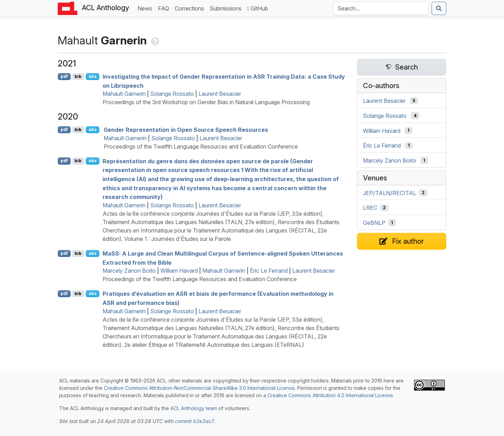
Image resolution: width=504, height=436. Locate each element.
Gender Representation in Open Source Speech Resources (186, 130)
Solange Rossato (172, 94)
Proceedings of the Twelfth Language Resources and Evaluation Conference (201, 146)
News (146, 8)
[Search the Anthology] (381, 8)
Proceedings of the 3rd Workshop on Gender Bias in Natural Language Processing (206, 102)
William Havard (179, 271)
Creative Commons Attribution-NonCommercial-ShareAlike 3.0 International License (199, 388)
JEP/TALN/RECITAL (390, 193)
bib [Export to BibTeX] (78, 76)
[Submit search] (439, 8)
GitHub (258, 8)
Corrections (191, 8)
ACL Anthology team (194, 408)
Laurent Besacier (220, 94)
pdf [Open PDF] (64, 76)
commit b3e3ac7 (194, 421)
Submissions (227, 8)
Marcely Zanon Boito (129, 271)
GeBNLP (374, 223)
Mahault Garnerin (124, 94)
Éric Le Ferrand (269, 271)
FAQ (165, 8)
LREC (370, 208)
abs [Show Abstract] (93, 76)
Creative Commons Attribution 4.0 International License (330, 395)
